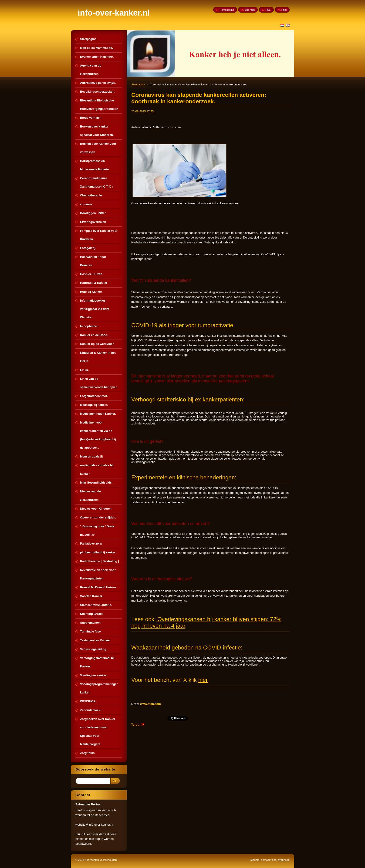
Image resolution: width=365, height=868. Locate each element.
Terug (135, 725)
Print (284, 10)
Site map (250, 10)
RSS (268, 10)
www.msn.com (150, 704)
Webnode (284, 860)
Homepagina (227, 10)
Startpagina (138, 84)
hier (203, 680)
